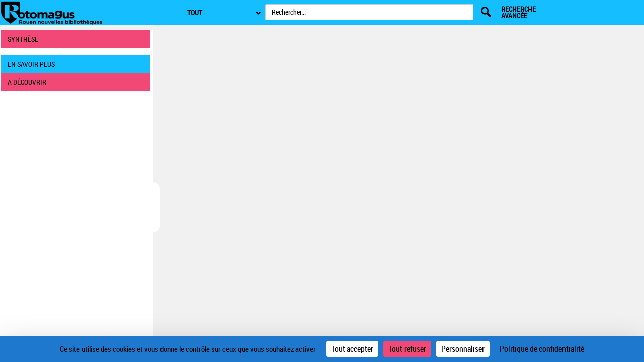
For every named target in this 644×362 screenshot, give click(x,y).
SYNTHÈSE (23, 39)
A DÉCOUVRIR (27, 82)
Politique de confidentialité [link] (542, 349)
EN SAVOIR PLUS (31, 64)
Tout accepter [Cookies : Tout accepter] (352, 349)
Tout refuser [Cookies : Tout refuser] (407, 349)
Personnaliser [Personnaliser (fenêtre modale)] (463, 349)
